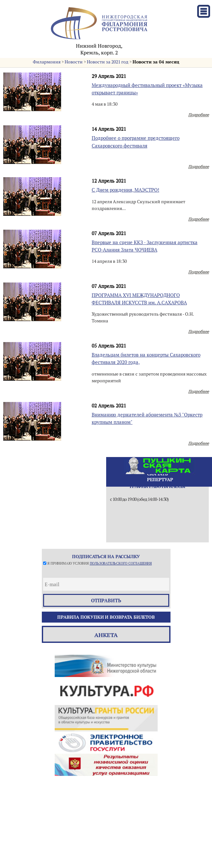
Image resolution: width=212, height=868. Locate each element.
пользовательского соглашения (121, 563)
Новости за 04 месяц (156, 62)
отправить (106, 601)
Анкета (106, 635)
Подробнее (198, 115)
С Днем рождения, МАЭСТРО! (125, 190)
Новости (74, 62)
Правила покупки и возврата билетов (106, 617)
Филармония (47, 62)
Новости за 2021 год (108, 62)
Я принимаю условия (100, 563)
